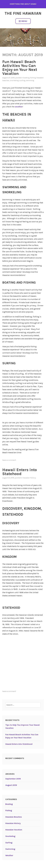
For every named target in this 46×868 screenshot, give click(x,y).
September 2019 (13, 779)
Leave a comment (9, 460)
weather (19, 107)
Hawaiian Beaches (14, 817)
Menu (23, 21)
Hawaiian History (29, 478)
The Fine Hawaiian (23, 13)
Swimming (30, 80)
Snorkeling (14, 80)
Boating (26, 78)
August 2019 (11, 785)
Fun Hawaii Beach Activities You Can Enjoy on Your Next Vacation (20, 68)
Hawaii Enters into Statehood (20, 472)
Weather (9, 855)
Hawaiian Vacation (14, 830)
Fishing (33, 78)
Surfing (22, 80)
